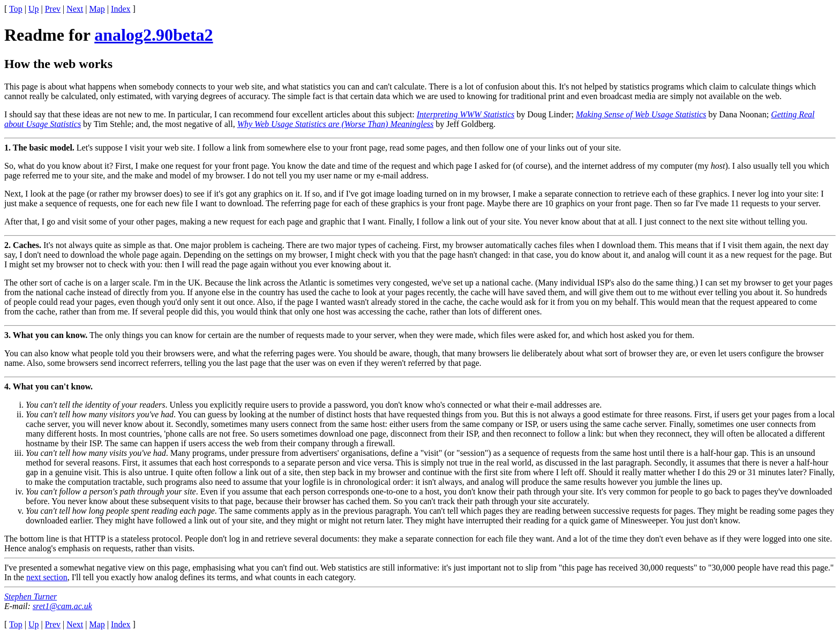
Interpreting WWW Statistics (466, 114)
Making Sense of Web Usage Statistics (641, 114)
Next (75, 9)
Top (16, 9)
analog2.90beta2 (153, 35)
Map (97, 9)
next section (47, 577)
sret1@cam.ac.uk (62, 606)
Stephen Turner (31, 596)
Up (34, 9)
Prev (53, 9)
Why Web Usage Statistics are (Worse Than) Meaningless (336, 124)
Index (121, 9)
